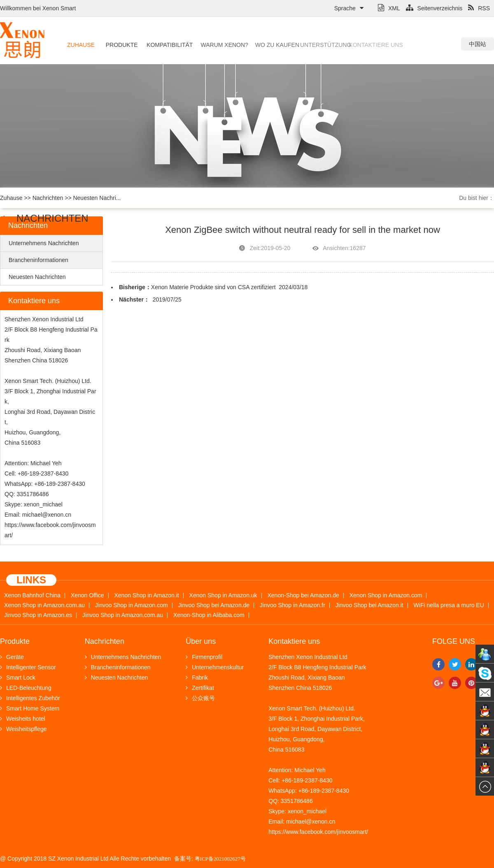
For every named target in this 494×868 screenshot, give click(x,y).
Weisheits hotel (23, 719)
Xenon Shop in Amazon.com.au (44, 605)
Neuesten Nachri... (97, 198)
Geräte (12, 657)
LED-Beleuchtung (26, 688)
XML (389, 8)
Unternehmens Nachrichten (44, 243)
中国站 (478, 44)
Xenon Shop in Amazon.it (146, 595)
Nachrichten (48, 198)
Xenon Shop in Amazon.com (386, 595)
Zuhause (80, 45)
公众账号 (200, 698)
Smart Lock (18, 678)
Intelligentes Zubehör (30, 698)
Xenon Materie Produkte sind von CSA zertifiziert (213, 287)
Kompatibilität (165, 45)
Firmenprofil (204, 657)
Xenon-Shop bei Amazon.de (303, 595)
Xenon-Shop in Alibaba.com (209, 615)
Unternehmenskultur (215, 667)
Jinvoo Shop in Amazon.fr (292, 605)
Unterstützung (310, 45)
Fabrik (197, 678)
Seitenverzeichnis (434, 8)
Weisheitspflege (23, 729)
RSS (479, 8)
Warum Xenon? (217, 45)
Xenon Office (87, 595)
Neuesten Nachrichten (37, 277)
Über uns (201, 641)
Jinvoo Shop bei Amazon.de (214, 605)
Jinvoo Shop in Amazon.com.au (123, 615)
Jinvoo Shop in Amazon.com (132, 605)
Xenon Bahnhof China (32, 595)
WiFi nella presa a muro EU (449, 605)
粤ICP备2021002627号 (220, 859)
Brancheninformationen (38, 260)
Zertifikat (200, 688)
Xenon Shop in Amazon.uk (223, 595)
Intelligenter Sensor (28, 667)
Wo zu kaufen (267, 45)
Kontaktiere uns (359, 45)
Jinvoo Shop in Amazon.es (38, 615)
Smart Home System (30, 708)
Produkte (119, 45)
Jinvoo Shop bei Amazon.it (369, 605)
